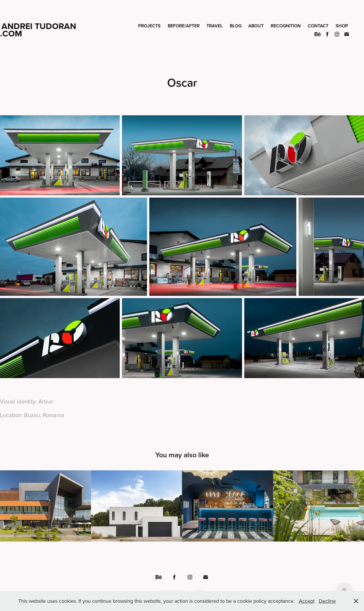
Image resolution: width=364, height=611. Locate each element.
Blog (236, 26)
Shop (342, 26)
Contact (318, 26)
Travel (215, 26)
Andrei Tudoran (39, 26)
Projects (149, 26)
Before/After (184, 26)
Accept (307, 601)
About (256, 26)
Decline (327, 601)
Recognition (286, 26)
